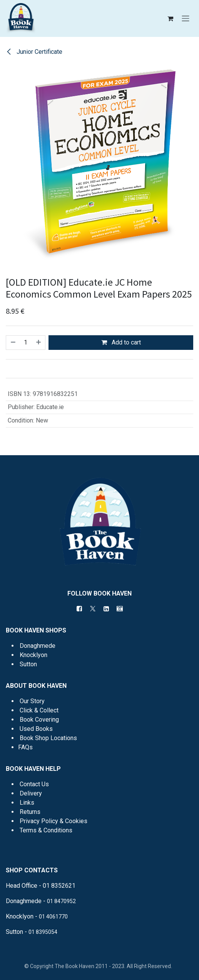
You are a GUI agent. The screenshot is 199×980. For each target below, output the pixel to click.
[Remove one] (13, 343)
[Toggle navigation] (186, 19)
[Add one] (39, 343)
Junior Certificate (34, 52)
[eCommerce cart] (170, 18)
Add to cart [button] (121, 342)
